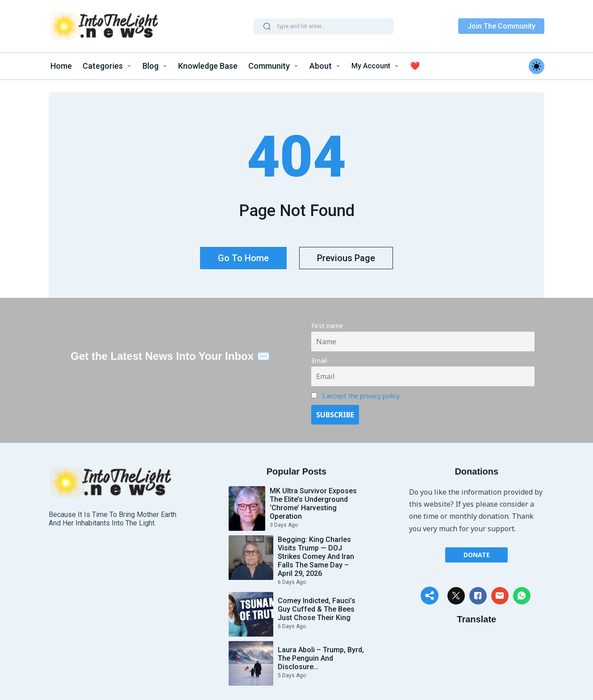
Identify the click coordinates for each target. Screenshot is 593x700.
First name (327, 322)
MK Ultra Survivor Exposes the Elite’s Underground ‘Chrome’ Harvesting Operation (313, 499)
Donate (477, 550)
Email (319, 356)
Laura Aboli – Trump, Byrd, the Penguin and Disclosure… (321, 654)
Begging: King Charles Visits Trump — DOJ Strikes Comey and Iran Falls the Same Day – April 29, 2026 (316, 552)
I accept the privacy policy (361, 391)
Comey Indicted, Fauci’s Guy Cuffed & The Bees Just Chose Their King (317, 605)
